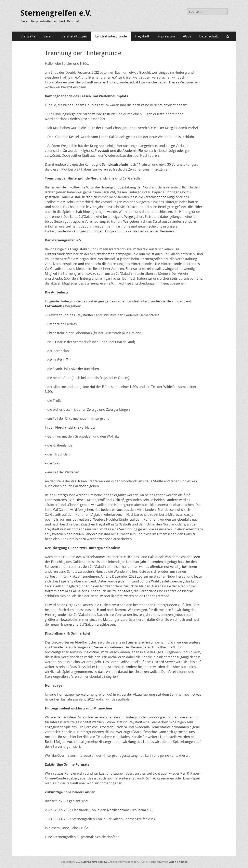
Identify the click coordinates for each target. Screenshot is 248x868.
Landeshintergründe (111, 36)
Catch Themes (178, 862)
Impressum (166, 36)
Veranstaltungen (74, 36)
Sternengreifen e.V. (56, 13)
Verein (48, 36)
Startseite (28, 36)
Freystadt (142, 36)
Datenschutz (209, 36)
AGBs (187, 36)
